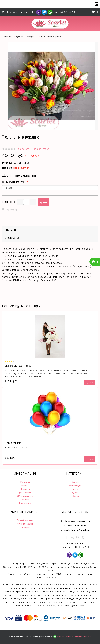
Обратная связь (25, 496)
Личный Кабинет (25, 520)
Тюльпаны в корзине (51, 37)
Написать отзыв (41, 149)
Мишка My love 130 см (18, 366)
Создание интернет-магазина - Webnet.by (74, 637)
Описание (11, 230)
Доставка (25, 489)
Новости (25, 500)
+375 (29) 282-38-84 (69, 12)
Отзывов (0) (12, 238)
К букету (75, 496)
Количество (9, 202)
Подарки (75, 493)
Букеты (19, 37)
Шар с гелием (13, 443)
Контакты (25, 482)
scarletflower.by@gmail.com (77, 530)
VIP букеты (32, 37)
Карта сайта (25, 503)
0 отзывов (24, 149)
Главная (8, 37)
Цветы (75, 489)
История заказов (25, 524)
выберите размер (14, 182)
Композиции (75, 486)
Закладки (25, 527)
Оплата (25, 486)
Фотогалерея (25, 493)
